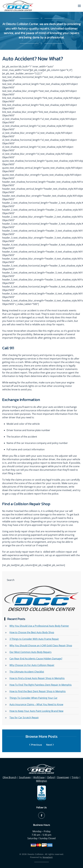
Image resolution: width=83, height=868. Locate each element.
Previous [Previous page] (36, 745)
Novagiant (48, 857)
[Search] (41, 580)
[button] (79, 6)
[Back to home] (18, 6)
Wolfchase (39, 777)
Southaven (25, 777)
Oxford (51, 777)
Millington (41, 781)
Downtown (63, 777)
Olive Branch (10, 777)
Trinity (75, 777)
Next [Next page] (50, 745)
